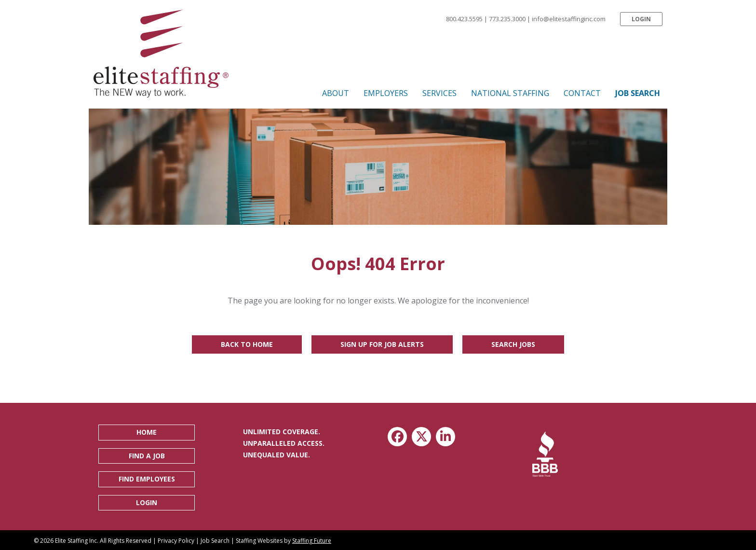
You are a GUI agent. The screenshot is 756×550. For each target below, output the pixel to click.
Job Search (215, 541)
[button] (641, 19)
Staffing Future (312, 541)
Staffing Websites (259, 541)
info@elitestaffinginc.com (569, 19)
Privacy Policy (176, 541)
